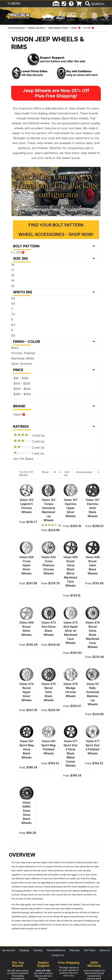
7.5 (13, 314)
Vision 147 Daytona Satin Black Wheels (93, 508)
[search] (94, 4)
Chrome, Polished (23, 353)
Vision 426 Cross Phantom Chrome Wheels (49, 565)
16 (13, 265)
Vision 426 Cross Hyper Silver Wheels (26, 565)
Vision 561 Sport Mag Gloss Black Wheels (27, 749)
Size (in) (56, 258)
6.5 (13, 304)
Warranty (74, 950)
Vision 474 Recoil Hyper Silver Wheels (26, 692)
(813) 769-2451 (43, 971)
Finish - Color (56, 342)
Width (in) (56, 292)
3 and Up (29, 441)
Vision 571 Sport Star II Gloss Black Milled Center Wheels (71, 753)
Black (15, 348)
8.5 (13, 325)
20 (13, 286)
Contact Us (58, 955)
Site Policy (90, 950)
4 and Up (29, 435)
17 (13, 270)
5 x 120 (18, 252)
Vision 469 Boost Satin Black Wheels (93, 565)
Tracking (38, 950)
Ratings (56, 426)
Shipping (24, 950)
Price (56, 370)
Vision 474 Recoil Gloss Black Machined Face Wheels (93, 635)
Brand (56, 406)
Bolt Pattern (56, 246)
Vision (19, 414)
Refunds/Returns (56, 950)
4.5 (13, 298)
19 (13, 281)
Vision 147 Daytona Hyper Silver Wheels (71, 508)
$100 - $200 (22, 383)
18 (13, 275)
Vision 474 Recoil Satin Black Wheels (49, 692)
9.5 (13, 335)
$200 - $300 (22, 389)
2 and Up (29, 447)
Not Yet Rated (23, 459)
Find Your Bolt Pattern (56, 225)
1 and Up (29, 453)
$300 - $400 (22, 394)
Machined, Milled (22, 358)
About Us (105, 950)
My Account (9, 950)
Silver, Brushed (21, 364)
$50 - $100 (21, 378)
